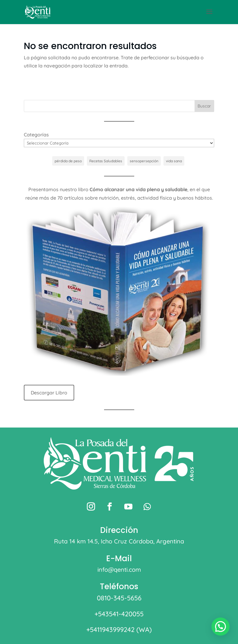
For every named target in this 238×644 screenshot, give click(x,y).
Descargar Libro (49, 393)
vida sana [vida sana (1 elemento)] (174, 161)
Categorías (36, 135)
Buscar (204, 106)
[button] (221, 627)
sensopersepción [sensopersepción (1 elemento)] (144, 161)
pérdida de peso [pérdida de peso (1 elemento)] (68, 161)
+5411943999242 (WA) (119, 630)
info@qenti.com (119, 569)
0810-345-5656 (119, 598)
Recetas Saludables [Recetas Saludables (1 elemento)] (106, 161)
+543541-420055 (119, 614)
